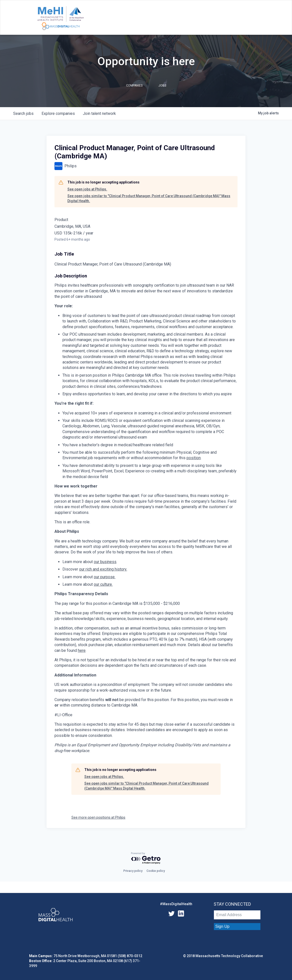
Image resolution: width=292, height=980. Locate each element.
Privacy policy (133, 871)
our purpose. (105, 577)
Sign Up (222, 926)
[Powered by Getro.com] (146, 858)
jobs (23, 113)
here (82, 650)
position (194, 458)
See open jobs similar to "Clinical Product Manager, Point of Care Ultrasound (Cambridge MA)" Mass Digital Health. (149, 198)
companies (58, 113)
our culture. (103, 584)
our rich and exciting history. (103, 569)
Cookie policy (156, 871)
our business (105, 562)
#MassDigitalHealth (176, 904)
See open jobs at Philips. (87, 189)
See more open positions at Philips (98, 817)
